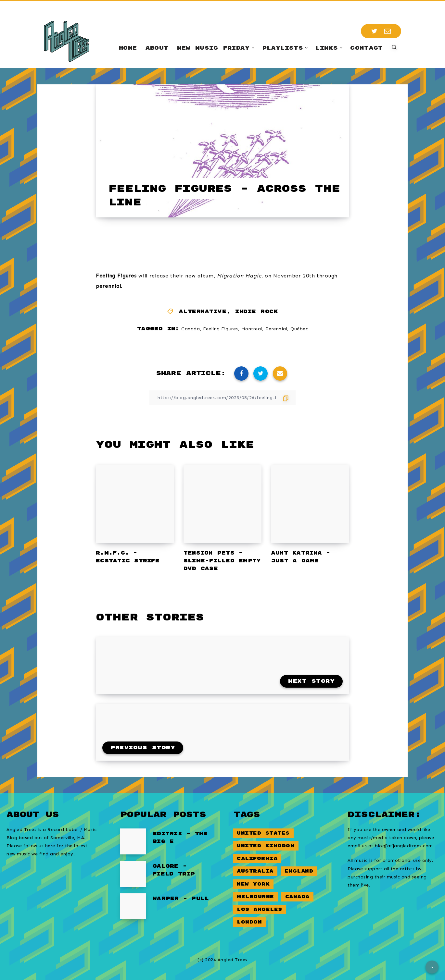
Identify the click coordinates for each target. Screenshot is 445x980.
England (299, 871)
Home (128, 48)
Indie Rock (257, 312)
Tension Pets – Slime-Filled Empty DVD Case (222, 561)
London (249, 922)
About (157, 48)
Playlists (283, 48)
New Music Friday (213, 48)
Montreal (252, 329)
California (257, 858)
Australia (255, 871)
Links (327, 48)
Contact (366, 48)
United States (263, 833)
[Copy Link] (222, 398)
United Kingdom (266, 846)
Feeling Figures (221, 329)
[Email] (388, 31)
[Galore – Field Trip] (133, 874)
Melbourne (255, 897)
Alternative (203, 312)
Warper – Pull (181, 899)
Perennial (276, 329)
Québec (299, 329)
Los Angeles (260, 909)
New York (253, 884)
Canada (191, 329)
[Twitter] (375, 31)
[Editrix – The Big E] (133, 841)
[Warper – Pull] (133, 906)
